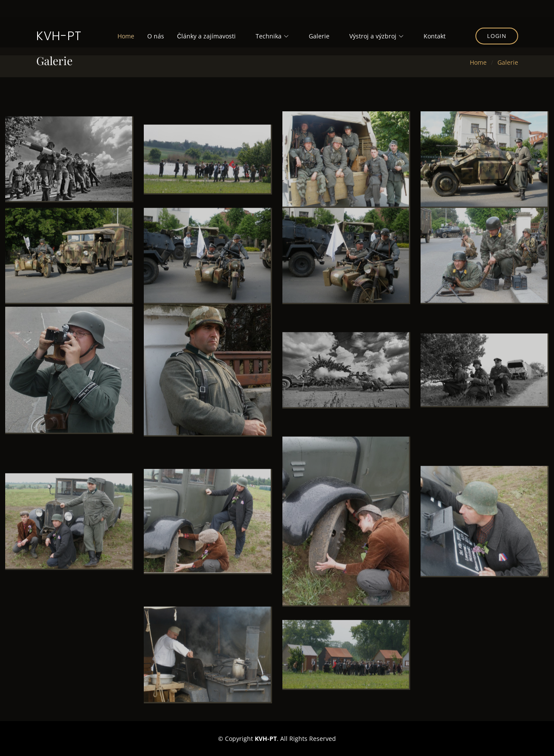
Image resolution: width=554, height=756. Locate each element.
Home (126, 36)
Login (497, 36)
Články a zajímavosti (206, 36)
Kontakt (435, 36)
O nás (156, 36)
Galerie (319, 36)
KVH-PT (59, 36)
